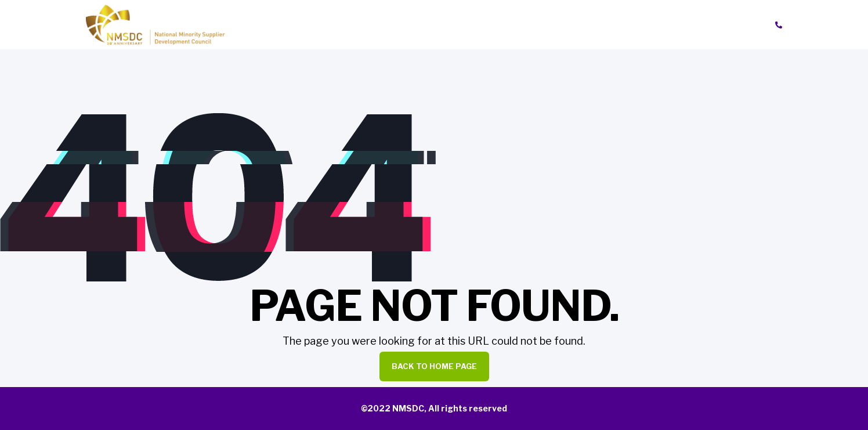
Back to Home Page (434, 366)
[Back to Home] (155, 24)
